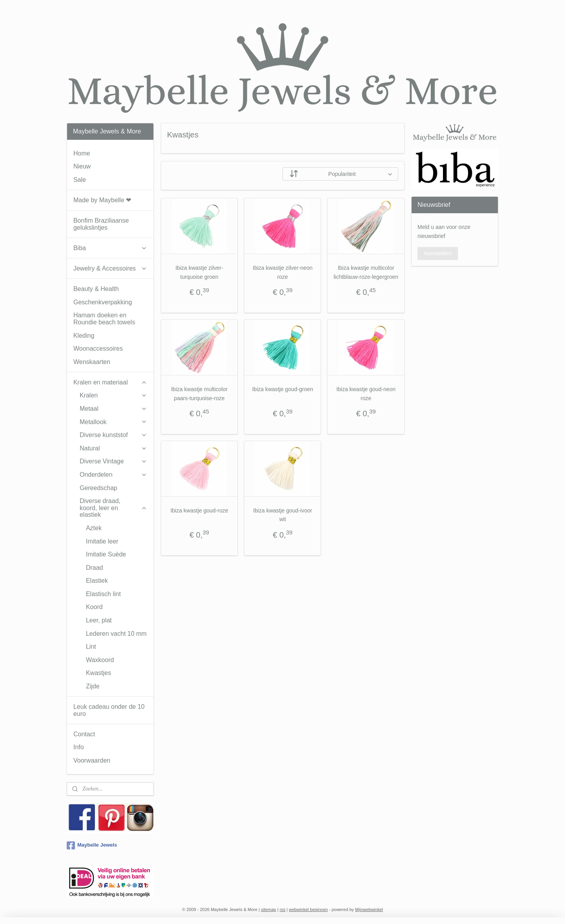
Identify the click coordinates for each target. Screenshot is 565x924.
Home (82, 153)
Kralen (113, 395)
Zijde (93, 686)
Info (79, 747)
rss (283, 909)
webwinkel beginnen (308, 909)
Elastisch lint (103, 594)
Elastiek (97, 581)
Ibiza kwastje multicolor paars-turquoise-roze (199, 393)
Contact (84, 734)
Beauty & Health (96, 289)
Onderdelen (113, 475)
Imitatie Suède (106, 554)
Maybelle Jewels (92, 845)
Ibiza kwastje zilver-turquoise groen (199, 272)
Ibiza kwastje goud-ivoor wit (282, 515)
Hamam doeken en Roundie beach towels (104, 319)
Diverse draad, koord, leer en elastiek (113, 508)
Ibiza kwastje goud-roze (199, 510)
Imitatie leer (102, 541)
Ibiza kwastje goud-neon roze (366, 393)
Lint (91, 647)
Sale (80, 180)
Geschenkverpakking (103, 302)
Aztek (94, 528)
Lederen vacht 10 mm (116, 634)
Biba (110, 248)
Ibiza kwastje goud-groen (282, 389)
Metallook (113, 422)
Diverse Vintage (113, 461)
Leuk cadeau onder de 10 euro (109, 710)
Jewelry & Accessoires (110, 268)
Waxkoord (100, 660)
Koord (94, 607)
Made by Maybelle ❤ (102, 200)
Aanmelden (438, 253)
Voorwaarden (92, 760)
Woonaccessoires (98, 349)
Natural (113, 448)
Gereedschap (98, 488)
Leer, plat (99, 620)
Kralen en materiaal (110, 382)
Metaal (113, 409)
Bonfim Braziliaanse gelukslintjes (101, 224)
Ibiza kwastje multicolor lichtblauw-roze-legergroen (366, 272)
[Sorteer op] (340, 174)
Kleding (84, 336)
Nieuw (82, 166)
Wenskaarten (92, 362)
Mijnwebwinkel (369, 909)
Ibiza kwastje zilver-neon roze (283, 272)
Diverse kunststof (113, 435)
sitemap (269, 909)
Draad (95, 568)
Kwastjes (98, 673)
